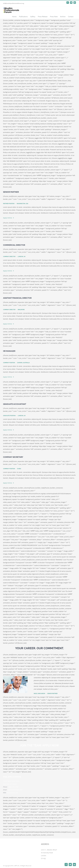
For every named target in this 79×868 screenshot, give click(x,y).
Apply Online (8, 218)
